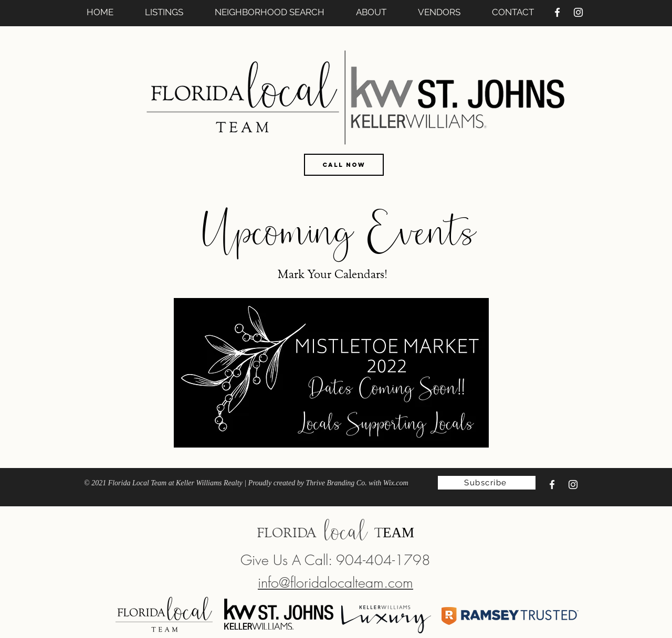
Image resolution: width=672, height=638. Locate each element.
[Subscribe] (487, 483)
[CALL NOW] (344, 165)
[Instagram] (578, 12)
